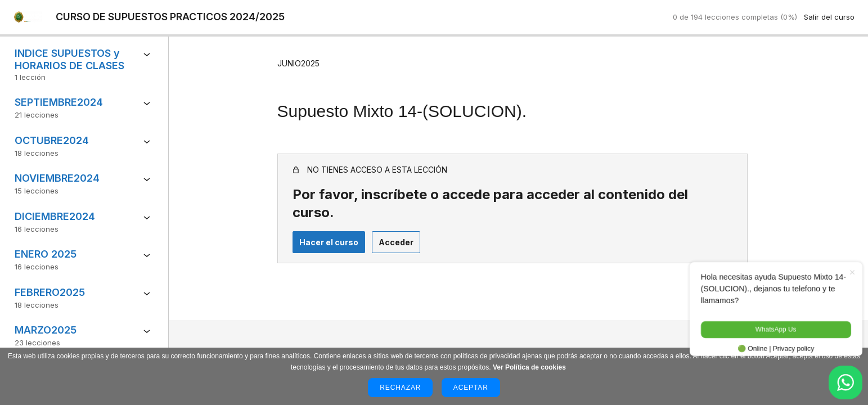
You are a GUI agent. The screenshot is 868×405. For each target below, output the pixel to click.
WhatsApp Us (769, 329)
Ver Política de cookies (529, 367)
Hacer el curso (317, 226)
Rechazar (400, 388)
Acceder (384, 226)
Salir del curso (829, 17)
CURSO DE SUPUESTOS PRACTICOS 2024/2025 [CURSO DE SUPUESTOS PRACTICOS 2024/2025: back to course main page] (172, 17)
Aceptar (471, 388)
